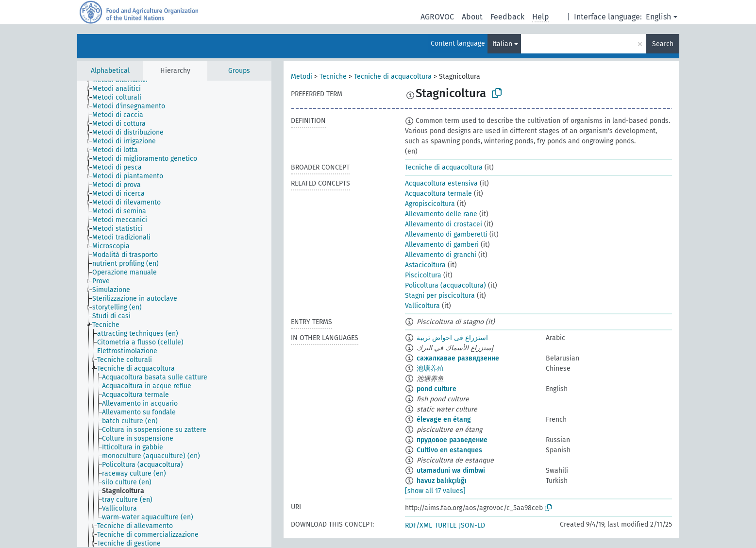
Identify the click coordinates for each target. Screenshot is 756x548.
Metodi (302, 77)
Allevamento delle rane (441, 214)
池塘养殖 (430, 368)
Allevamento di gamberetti (446, 234)
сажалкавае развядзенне (458, 358)
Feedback (507, 17)
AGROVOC (437, 17)
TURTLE (445, 525)
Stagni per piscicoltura (440, 296)
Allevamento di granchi (441, 255)
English (658, 17)
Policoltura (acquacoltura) (445, 285)
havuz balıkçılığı (442, 481)
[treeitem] (121, 89)
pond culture (437, 389)
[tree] (174, 314)
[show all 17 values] (435, 491)
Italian (502, 44)
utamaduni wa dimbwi (451, 471)
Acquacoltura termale (438, 194)
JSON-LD (472, 525)
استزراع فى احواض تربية (452, 338)
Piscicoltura (423, 275)
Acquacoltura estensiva (441, 183)
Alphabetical (110, 71)
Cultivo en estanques (449, 450)
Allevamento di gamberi (442, 245)
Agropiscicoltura (430, 204)
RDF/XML (419, 525)
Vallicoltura (422, 306)
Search (663, 44)
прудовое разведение (452, 440)
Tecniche (333, 77)
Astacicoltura (425, 265)
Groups (239, 71)
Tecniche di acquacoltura (393, 77)
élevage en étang (444, 420)
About (472, 17)
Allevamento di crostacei (444, 224)
